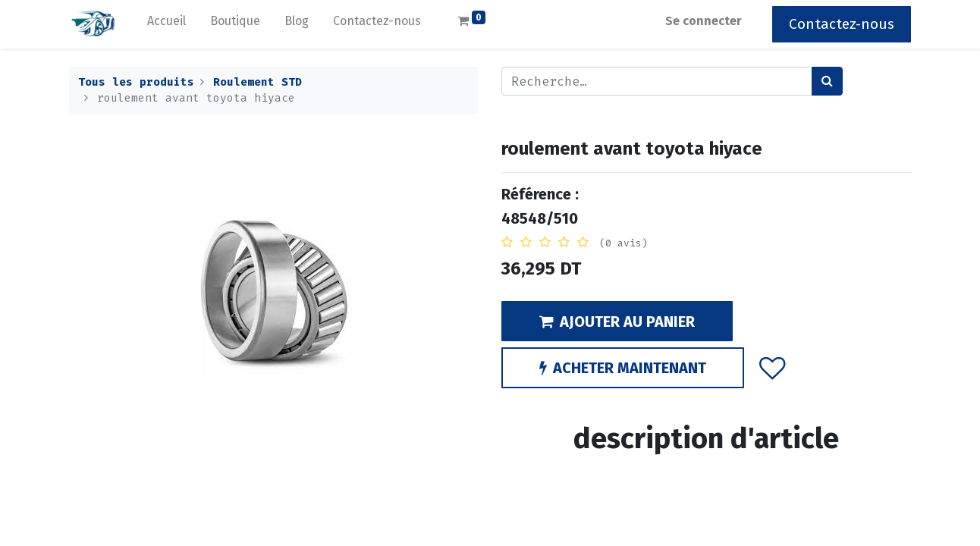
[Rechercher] (827, 81)
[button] (773, 368)
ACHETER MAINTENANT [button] (623, 368)
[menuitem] (166, 24)
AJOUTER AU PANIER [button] (617, 322)
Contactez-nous (842, 24)
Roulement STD (258, 82)
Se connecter (704, 21)
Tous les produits (136, 82)
